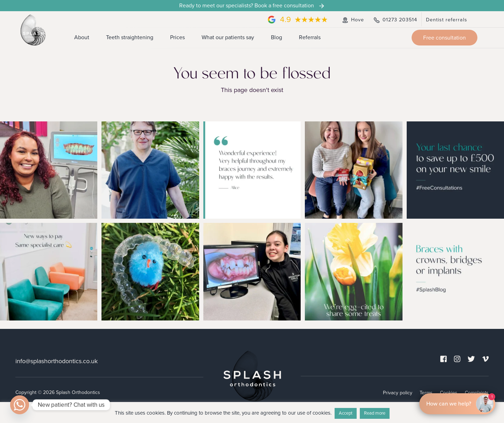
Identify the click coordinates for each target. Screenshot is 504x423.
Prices (177, 37)
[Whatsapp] (20, 405)
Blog (276, 37)
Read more (375, 413)
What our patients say (228, 37)
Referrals (310, 37)
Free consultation (444, 38)
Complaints (477, 392)
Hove (352, 20)
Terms (426, 392)
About (82, 37)
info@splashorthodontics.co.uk (57, 361)
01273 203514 (395, 20)
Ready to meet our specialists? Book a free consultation (252, 6)
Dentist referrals (447, 20)
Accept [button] (346, 413)
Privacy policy (398, 392)
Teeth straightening (130, 37)
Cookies (449, 392)
